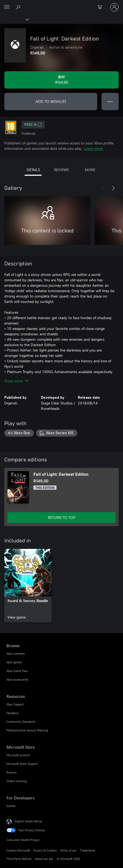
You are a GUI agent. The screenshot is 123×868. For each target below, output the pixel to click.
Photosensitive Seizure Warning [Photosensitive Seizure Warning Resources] (27, 730)
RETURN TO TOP (62, 517)
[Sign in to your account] (114, 7)
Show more (16, 381)
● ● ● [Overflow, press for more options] (110, 101)
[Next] (113, 188)
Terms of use (68, 850)
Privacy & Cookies (45, 850)
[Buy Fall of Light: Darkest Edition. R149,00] (61, 80)
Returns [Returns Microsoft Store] (12, 772)
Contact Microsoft (18, 850)
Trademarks (88, 850)
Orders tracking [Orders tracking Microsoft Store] (17, 781)
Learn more (93, 148)
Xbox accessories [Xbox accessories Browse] (17, 679)
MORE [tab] (90, 170)
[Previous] (103, 188)
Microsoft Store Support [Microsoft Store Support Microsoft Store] (22, 764)
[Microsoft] (61, 4)
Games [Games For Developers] (11, 806)
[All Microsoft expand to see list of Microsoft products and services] (7, 7)
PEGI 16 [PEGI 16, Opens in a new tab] (33, 125)
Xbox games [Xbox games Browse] (14, 662)
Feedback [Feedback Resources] (13, 713)
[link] (28, 586)
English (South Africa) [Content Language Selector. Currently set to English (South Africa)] (28, 821)
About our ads (44, 859)
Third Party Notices (19, 859)
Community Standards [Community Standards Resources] (21, 722)
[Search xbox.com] (19, 7)
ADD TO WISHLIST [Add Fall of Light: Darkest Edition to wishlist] (51, 101)
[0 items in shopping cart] (101, 7)
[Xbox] (14, 19)
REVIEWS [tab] (61, 170)
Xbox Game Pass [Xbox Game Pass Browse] (17, 671)
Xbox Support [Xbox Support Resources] (15, 704)
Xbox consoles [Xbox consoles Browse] (16, 653)
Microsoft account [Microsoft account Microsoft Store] (18, 755)
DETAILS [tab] (33, 170)
